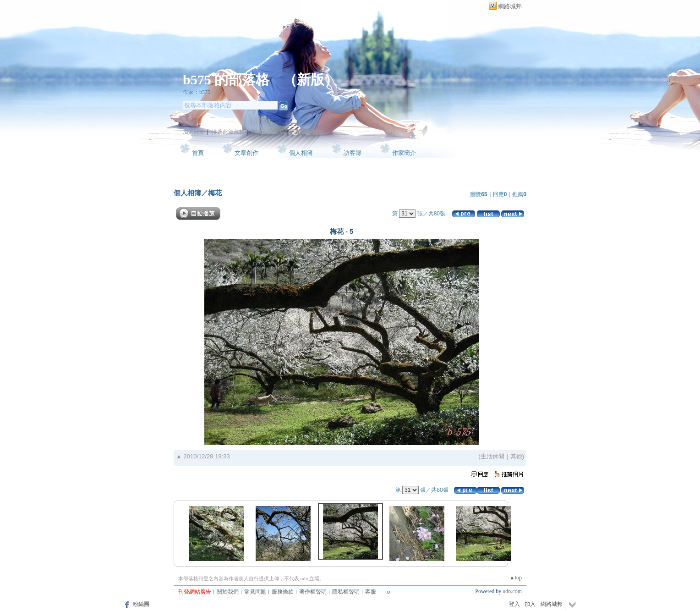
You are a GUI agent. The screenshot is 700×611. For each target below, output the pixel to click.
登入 (514, 604)
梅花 (215, 193)
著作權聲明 (313, 592)
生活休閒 (492, 456)
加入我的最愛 (268, 132)
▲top (516, 578)
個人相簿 (301, 153)
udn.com (512, 591)
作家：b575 (197, 92)
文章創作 (246, 153)
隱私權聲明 (346, 592)
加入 (530, 604)
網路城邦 (510, 6)
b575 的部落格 (226, 80)
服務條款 (283, 592)
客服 (371, 592)
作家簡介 (404, 153)
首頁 (198, 153)
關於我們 (228, 592)
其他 (516, 456)
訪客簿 (353, 153)
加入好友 (194, 132)
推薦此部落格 (228, 132)
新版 (311, 80)
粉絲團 (141, 604)
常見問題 (255, 592)
